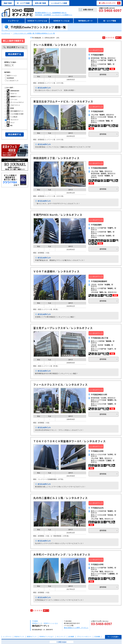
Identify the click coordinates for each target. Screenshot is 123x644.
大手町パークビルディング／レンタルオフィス (62, 555)
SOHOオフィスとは (61, 21)
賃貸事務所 (9, 78)
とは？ (47, 637)
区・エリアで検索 (23, 3)
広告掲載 (97, 637)
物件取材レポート (86, 21)
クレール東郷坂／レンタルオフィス (55, 45)
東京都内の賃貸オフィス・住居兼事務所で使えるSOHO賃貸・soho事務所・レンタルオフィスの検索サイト (54, 14)
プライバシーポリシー (84, 637)
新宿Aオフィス (32, 637)
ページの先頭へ (113, 637)
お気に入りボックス (111, 3)
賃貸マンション (11, 76)
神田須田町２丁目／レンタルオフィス (56, 158)
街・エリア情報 (110, 21)
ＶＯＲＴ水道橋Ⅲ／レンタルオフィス (56, 272)
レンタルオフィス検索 (59, 3)
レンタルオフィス (12, 81)
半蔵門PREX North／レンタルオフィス (58, 215)
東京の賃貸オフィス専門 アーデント (76, 628)
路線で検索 (8, 3)
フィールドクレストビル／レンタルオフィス (60, 385)
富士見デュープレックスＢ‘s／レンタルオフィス (63, 328)
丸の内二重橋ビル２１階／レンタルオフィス (60, 498)
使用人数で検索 (40, 3)
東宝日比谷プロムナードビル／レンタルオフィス (63, 102)
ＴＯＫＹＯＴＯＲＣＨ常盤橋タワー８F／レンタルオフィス (69, 441)
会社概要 (71, 637)
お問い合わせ (88, 10)
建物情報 (103, 74)
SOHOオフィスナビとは (37, 21)
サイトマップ (61, 637)
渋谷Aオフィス (19, 637)
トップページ (13, 21)
